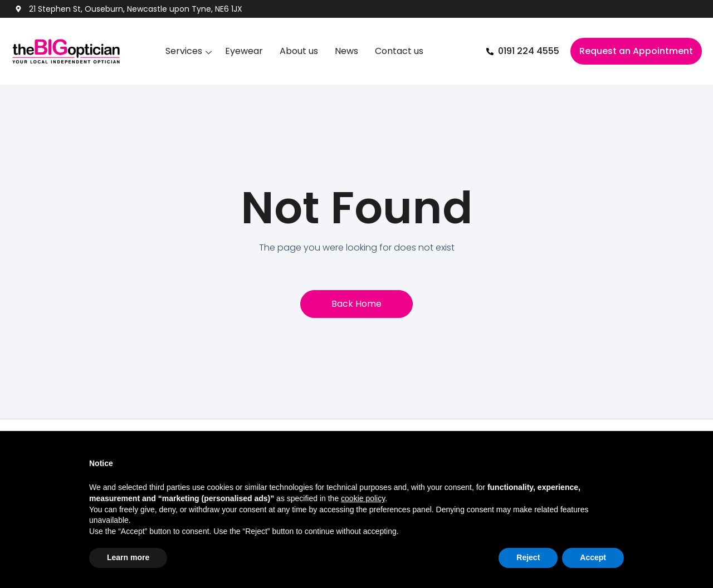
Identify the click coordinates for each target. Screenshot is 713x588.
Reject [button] (528, 557)
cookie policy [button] (363, 498)
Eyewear (244, 51)
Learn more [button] (128, 557)
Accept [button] (593, 557)
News (346, 51)
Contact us (399, 51)
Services (184, 51)
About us (299, 51)
